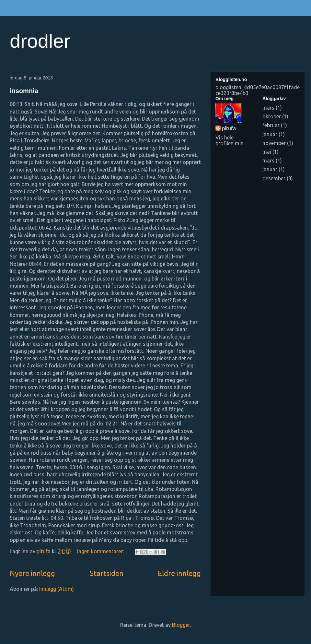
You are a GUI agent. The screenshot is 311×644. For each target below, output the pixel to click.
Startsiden (107, 573)
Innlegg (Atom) (57, 589)
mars (268, 108)
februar (271, 125)
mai (267, 152)
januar (270, 134)
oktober (272, 116)
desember (274, 178)
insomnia (24, 91)
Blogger (181, 625)
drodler (40, 41)
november (274, 143)
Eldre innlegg (179, 573)
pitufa (229, 128)
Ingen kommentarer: (101, 551)
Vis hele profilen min (230, 140)
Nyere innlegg (32, 573)
